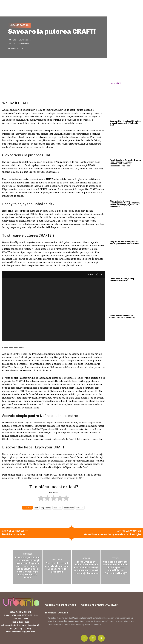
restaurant (69, 508)
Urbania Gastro (19, 25)
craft (36, 508)
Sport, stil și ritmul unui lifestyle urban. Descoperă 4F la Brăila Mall (125, 123)
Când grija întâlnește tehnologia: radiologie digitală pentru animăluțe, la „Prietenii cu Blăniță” (125, 204)
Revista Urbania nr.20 (16, 534)
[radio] (41, 499)
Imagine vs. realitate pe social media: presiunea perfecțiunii (124, 243)
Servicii (86, 558)
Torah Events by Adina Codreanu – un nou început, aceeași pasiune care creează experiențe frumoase (125, 163)
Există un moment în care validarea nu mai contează (122, 317)
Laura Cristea (25, 40)
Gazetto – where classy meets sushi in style (112, 534)
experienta (46, 508)
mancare (57, 508)
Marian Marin (24, 44)
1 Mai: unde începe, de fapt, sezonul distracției (123, 280)
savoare (80, 508)
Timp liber (28, 554)
